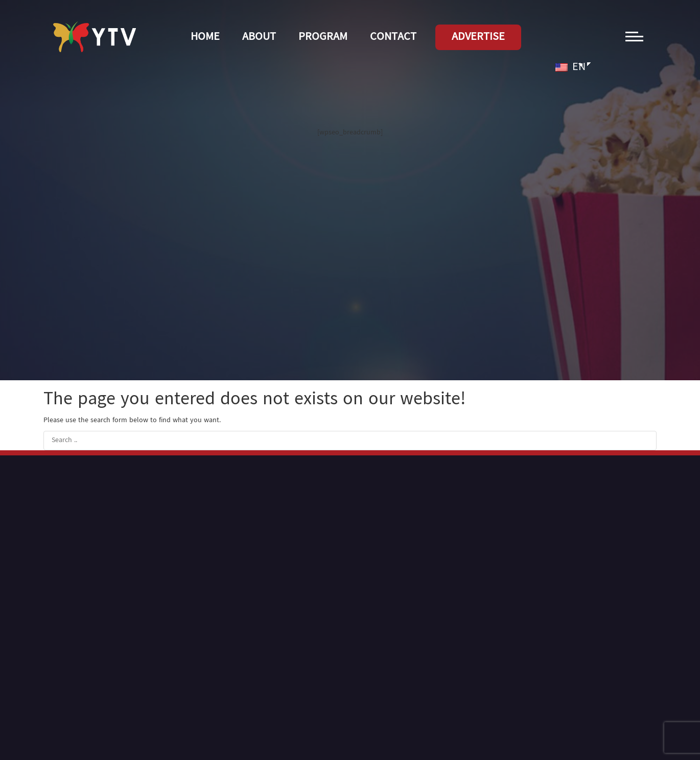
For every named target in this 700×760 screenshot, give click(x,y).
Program (323, 37)
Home (205, 37)
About (259, 37)
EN (570, 67)
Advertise (478, 37)
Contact (393, 37)
